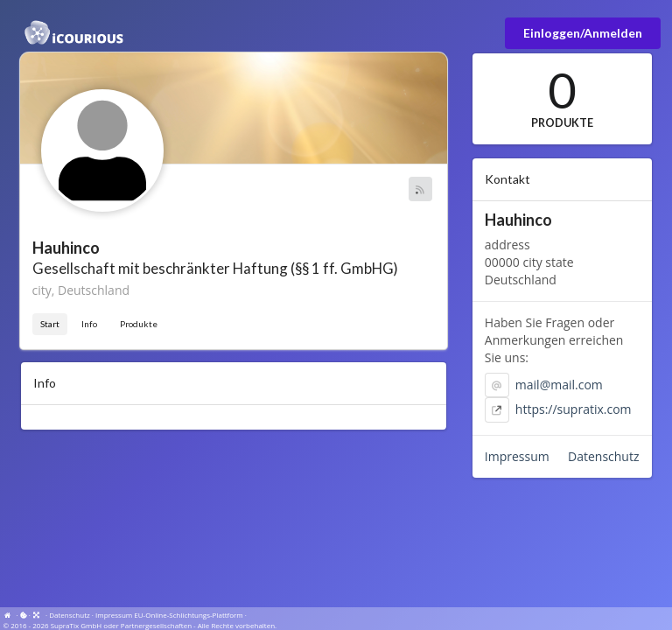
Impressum (517, 456)
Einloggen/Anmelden (583, 33)
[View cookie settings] (24, 615)
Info (89, 324)
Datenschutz (603, 456)
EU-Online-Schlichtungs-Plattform (188, 615)
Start (50, 324)
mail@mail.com (559, 385)
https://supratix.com (574, 409)
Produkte (139, 324)
